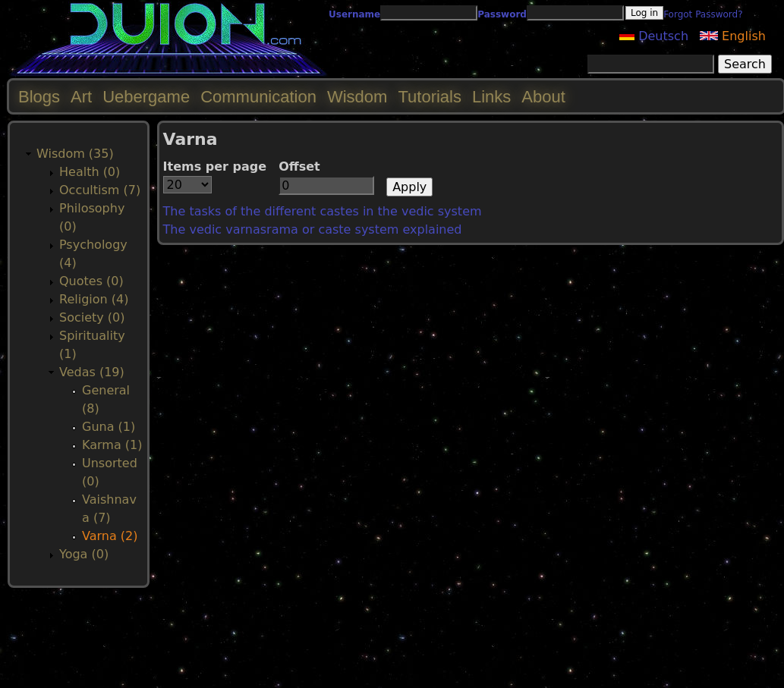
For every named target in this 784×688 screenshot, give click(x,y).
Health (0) (90, 172)
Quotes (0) (91, 281)
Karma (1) (112, 445)
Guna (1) (109, 427)
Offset (299, 167)
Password (502, 14)
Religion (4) (94, 299)
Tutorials (430, 97)
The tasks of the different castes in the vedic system (323, 211)
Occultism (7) (100, 190)
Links (491, 97)
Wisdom (357, 97)
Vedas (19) (92, 372)
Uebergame (146, 97)
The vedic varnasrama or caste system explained (313, 229)
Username (354, 14)
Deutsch (654, 36)
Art (81, 97)
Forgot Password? (703, 14)
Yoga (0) (84, 554)
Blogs (39, 97)
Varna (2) (110, 536)
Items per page (215, 167)
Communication (258, 97)
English (733, 36)
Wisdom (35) (75, 154)
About (543, 97)
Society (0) (92, 317)
